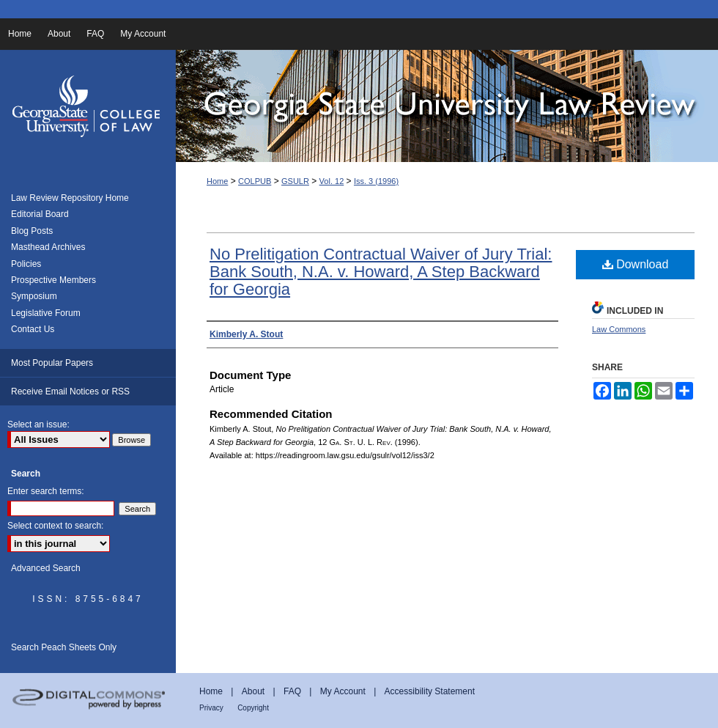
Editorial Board (40, 214)
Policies (26, 264)
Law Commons (619, 329)
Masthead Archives (48, 247)
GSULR (295, 181)
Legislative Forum (46, 313)
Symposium (34, 296)
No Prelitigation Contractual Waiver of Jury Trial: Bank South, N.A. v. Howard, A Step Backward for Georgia (381, 272)
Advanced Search (46, 568)
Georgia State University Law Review (447, 106)
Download (636, 264)
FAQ (292, 691)
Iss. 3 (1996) (376, 181)
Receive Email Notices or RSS (70, 391)
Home (217, 181)
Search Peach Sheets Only (64, 647)
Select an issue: (38, 424)
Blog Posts (32, 231)
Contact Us (33, 329)
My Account (343, 691)
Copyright (253, 708)
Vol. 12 (332, 181)
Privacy (211, 708)
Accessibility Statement (430, 691)
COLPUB (255, 181)
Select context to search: (55, 526)
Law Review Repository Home (70, 198)
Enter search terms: (46, 491)
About (253, 691)
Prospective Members (53, 280)
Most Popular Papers (52, 363)
